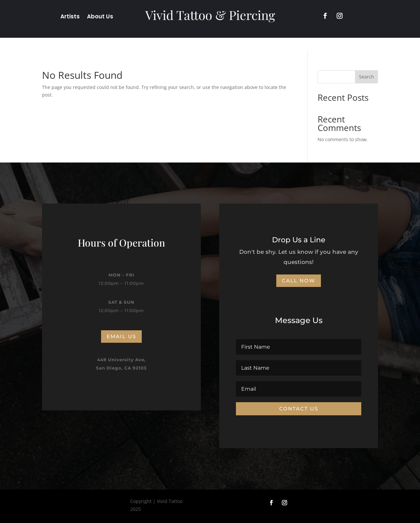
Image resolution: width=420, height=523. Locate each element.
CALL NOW (299, 281)
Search (367, 77)
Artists (70, 17)
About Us (100, 17)
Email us (121, 336)
